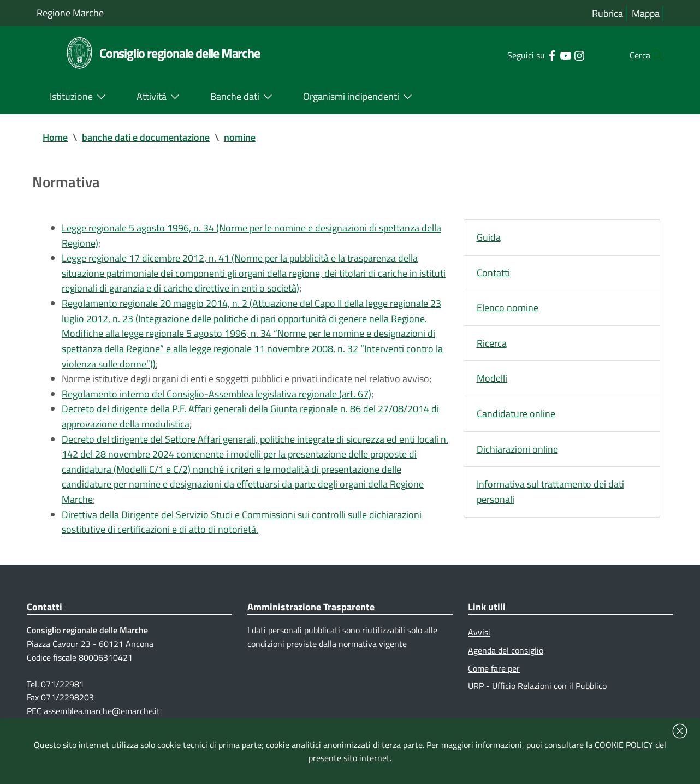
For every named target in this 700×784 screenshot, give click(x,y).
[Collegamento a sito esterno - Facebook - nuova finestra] (530, 55)
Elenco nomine (508, 309)
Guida (489, 238)
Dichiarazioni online (517, 451)
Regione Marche (70, 13)
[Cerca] (650, 55)
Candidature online (516, 415)
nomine (240, 137)
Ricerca (492, 344)
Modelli (492, 380)
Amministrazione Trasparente (311, 612)
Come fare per (494, 673)
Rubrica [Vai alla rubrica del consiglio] (607, 13)
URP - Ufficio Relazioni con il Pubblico (537, 691)
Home (55, 137)
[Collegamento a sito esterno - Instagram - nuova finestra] (557, 55)
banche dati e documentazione (146, 137)
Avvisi (479, 638)
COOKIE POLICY (624, 745)
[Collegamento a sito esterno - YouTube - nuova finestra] (544, 55)
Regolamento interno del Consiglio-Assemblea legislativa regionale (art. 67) (216, 397)
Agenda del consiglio (506, 656)
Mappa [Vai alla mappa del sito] (646, 13)
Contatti (493, 273)
